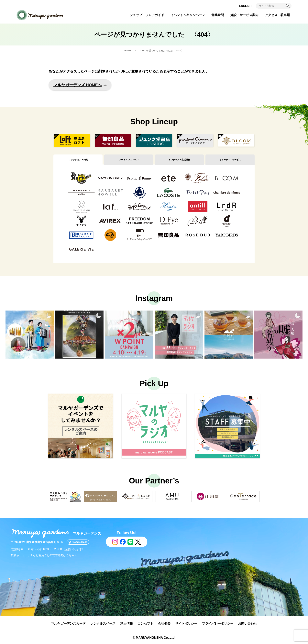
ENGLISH (245, 6)
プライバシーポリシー (218, 624)
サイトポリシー (186, 624)
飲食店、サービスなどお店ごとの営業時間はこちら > (44, 555)
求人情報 (126, 624)
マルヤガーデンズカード (68, 624)
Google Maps (82, 542)
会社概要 (164, 624)
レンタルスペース (103, 624)
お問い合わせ (247, 624)
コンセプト (145, 624)
